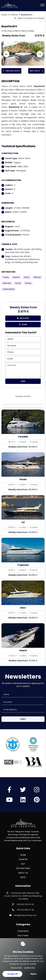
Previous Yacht (11, 71)
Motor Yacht (23, 944)
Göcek (18, 283)
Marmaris (7, 283)
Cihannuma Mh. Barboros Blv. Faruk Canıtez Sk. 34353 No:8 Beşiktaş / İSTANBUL (23, 896)
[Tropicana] (23, 558)
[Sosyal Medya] (9, 791)
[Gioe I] (23, 601)
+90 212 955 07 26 (23, 910)
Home (4, 15)
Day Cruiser (23, 935)
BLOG (23, 877)
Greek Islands (9, 289)
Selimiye (37, 277)
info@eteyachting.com (23, 915)
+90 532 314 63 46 (23, 904)
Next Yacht (36, 71)
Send (23, 381)
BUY (23, 864)
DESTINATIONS (23, 868)
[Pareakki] (23, 430)
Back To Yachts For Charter (30, 18)
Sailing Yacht (23, 949)
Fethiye (28, 283)
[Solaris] (23, 644)
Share (23, 324)
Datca (27, 277)
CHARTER (23, 859)
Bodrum (16, 277)
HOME (23, 855)
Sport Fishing (23, 953)
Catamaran (23, 931)
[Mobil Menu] (42, 5)
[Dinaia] (23, 473)
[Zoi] (23, 515)
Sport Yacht (23, 958)
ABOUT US (23, 873)
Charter (14, 15)
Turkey (6, 277)
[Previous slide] (6, 54)
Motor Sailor (23, 940)
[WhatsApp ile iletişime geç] (6, 966)
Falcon (17, 162)
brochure (23, 318)
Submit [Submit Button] (23, 719)
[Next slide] (40, 54)
